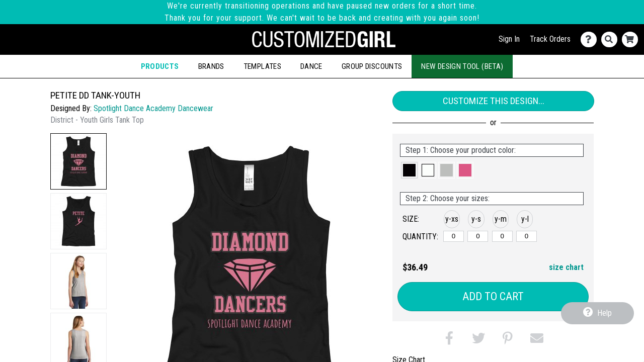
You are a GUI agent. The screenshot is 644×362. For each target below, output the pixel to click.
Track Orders (550, 39)
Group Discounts (372, 66)
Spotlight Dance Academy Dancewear (153, 108)
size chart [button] (566, 267)
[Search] (612, 39)
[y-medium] (502, 236)
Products (160, 66)
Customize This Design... (494, 101)
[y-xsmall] (454, 236)
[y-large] (527, 236)
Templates (262, 66)
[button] (78, 161)
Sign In (509, 39)
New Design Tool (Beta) (462, 66)
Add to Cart (493, 296)
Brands (211, 66)
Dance (311, 66)
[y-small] (478, 236)
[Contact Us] (591, 39)
